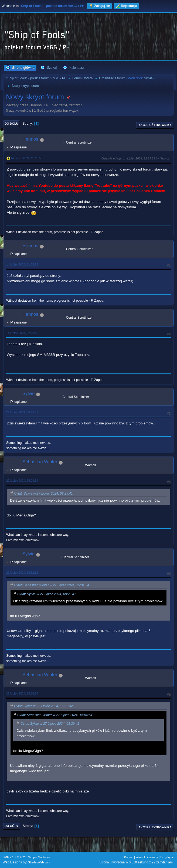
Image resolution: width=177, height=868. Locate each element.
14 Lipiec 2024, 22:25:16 (22, 333)
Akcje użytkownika (155, 125)
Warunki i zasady (147, 857)
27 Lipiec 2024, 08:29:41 (22, 412)
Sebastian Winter (40, 462)
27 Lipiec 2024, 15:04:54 (22, 481)
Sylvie (148, 78)
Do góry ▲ (167, 857)
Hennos (30, 139)
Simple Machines (39, 857)
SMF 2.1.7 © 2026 (15, 857)
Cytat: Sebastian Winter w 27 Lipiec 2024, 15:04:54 (52, 586)
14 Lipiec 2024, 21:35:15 (22, 264)
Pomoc (129, 857)
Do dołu (11, 124)
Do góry (12, 826)
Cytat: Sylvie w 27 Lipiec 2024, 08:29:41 (43, 493)
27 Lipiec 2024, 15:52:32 (22, 573)
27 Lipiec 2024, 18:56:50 (22, 693)
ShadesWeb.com (39, 862)
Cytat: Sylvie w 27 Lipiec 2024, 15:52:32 (43, 706)
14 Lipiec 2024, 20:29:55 (26, 158)
